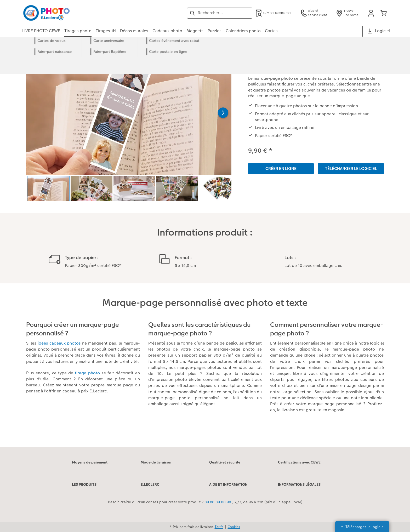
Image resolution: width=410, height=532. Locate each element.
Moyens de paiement (90, 462)
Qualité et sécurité (225, 462)
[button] (371, 13)
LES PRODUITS (84, 484)
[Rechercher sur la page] (220, 13)
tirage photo (87, 373)
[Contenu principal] (205, 249)
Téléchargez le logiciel (362, 527)
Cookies (234, 527)
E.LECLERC (150, 484)
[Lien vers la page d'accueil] (73, 13)
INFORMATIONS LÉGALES (299, 484)
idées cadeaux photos (59, 343)
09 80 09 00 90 (218, 502)
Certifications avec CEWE (299, 462)
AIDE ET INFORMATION (228, 484)
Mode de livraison (156, 462)
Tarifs (219, 527)
